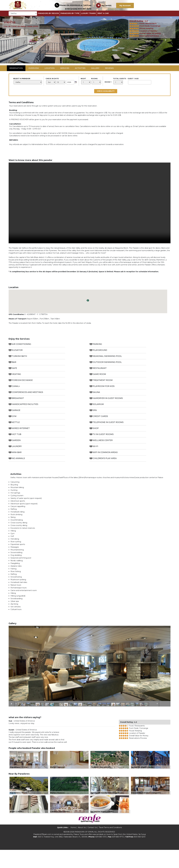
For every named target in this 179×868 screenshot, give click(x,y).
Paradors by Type (70, 13)
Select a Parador (28, 81)
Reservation (16, 68)
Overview (34, 68)
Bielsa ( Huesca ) (58, 773)
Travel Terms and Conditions (110, 846)
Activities (80, 68)
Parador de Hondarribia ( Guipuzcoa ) (107, 805)
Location (50, 68)
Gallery (95, 68)
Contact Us (92, 846)
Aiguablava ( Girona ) (19, 773)
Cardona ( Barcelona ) (100, 773)
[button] (13, 40)
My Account (125, 5)
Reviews (109, 68)
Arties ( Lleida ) (17, 830)
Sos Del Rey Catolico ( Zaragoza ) (146, 805)
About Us (82, 846)
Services (65, 68)
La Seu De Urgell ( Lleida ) (143, 773)
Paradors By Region (48, 13)
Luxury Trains (88, 13)
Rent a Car (103, 13)
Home (73, 846)
